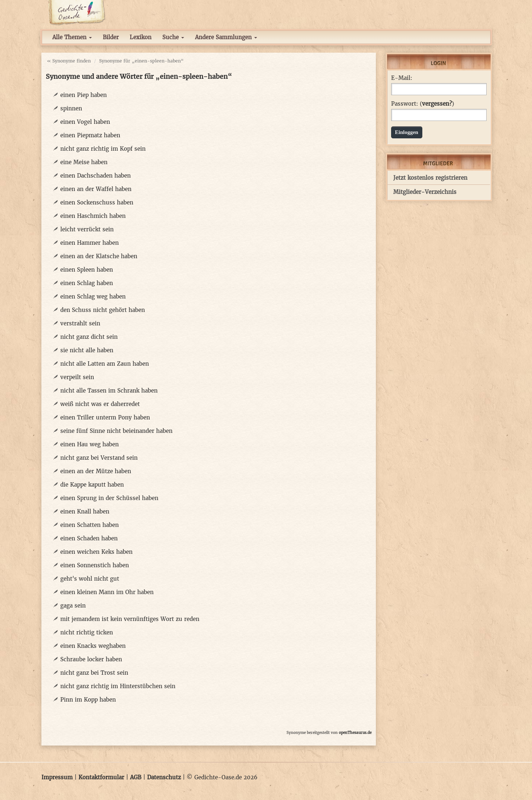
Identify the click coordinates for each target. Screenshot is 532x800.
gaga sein (73, 606)
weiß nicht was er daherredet (100, 404)
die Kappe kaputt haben (92, 485)
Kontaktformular (101, 777)
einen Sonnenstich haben (95, 565)
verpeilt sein (77, 377)
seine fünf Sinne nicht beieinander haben (116, 431)
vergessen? (437, 104)
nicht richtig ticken (87, 632)
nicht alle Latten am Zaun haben (105, 364)
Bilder (111, 37)
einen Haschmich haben (93, 216)
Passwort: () (423, 104)
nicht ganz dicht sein (89, 337)
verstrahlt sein (80, 323)
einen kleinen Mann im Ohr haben (107, 592)
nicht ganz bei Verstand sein (99, 458)
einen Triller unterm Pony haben (105, 417)
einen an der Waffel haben (96, 189)
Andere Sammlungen (226, 37)
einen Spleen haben (87, 270)
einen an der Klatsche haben (99, 256)
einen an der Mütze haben (96, 471)
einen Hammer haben (90, 243)
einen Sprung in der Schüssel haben (109, 498)
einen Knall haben (85, 511)
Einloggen (407, 132)
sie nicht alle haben (87, 350)
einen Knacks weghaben (93, 646)
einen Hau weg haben (90, 444)
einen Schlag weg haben (93, 297)
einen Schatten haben (90, 525)
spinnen (71, 108)
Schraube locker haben (91, 659)
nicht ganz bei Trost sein (94, 673)
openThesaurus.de (355, 733)
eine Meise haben (84, 162)
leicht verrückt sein (87, 229)
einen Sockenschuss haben (97, 202)
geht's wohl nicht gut (90, 579)
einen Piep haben (84, 95)
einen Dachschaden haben (96, 176)
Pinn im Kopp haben (88, 700)
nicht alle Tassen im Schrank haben (109, 391)
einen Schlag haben (87, 283)
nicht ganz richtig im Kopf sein (103, 149)
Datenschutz (164, 777)
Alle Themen (72, 37)
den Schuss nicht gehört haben (103, 310)
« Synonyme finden (69, 61)
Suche (173, 37)
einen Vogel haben (85, 122)
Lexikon (141, 37)
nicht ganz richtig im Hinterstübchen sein (118, 686)
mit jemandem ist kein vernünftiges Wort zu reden (130, 619)
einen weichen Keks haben (96, 552)
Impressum (57, 777)
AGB (136, 777)
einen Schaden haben (89, 538)
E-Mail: (402, 78)
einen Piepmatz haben (90, 135)
